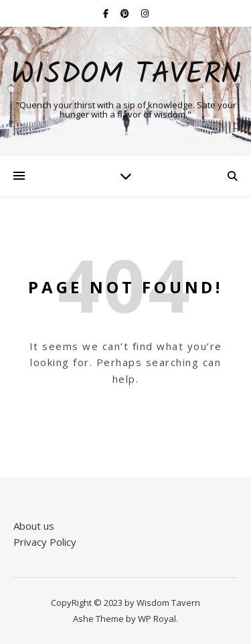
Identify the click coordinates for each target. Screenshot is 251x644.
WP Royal (157, 619)
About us (34, 526)
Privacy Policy (45, 542)
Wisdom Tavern (126, 75)
